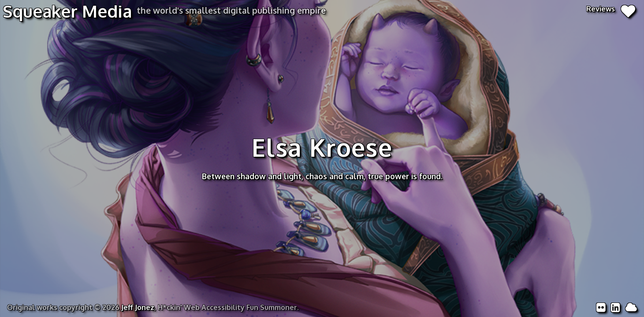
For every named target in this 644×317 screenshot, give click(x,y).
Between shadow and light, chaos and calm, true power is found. (322, 176)
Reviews (611, 9)
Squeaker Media (67, 11)
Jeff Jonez (138, 307)
